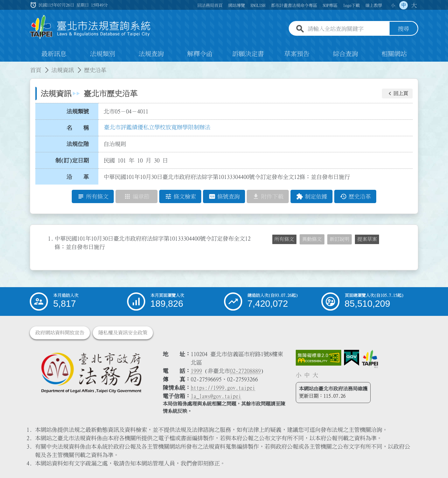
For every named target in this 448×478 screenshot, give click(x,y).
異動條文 (312, 239)
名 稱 (78, 128)
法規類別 (103, 54)
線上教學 (374, 5)
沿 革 (78, 177)
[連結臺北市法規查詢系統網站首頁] (90, 27)
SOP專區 (330, 5)
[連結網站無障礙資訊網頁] (318, 358)
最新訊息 (54, 54)
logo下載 (351, 5)
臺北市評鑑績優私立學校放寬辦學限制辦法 (157, 127)
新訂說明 (339, 239)
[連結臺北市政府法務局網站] (91, 372)
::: (4, 66)
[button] (397, 93)
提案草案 (367, 239)
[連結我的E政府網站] (352, 358)
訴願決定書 (248, 54)
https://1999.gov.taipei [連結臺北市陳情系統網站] (223, 388)
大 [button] (414, 5)
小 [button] (393, 5)
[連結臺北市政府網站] (370, 359)
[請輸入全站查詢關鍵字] (347, 29)
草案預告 (297, 54)
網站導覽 (237, 5)
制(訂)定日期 (72, 160)
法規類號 (78, 111)
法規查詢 (151, 54)
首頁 (36, 70)
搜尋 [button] (404, 29)
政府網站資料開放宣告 (60, 333)
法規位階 (78, 144)
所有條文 (284, 239)
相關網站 (394, 54)
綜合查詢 (345, 54)
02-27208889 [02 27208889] (245, 371)
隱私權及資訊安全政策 (123, 333)
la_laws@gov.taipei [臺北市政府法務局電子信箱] (216, 396)
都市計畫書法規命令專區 (294, 5)
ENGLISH (258, 5)
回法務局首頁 (210, 5)
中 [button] (404, 5)
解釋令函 (200, 54)
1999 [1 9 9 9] (196, 371)
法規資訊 (63, 70)
